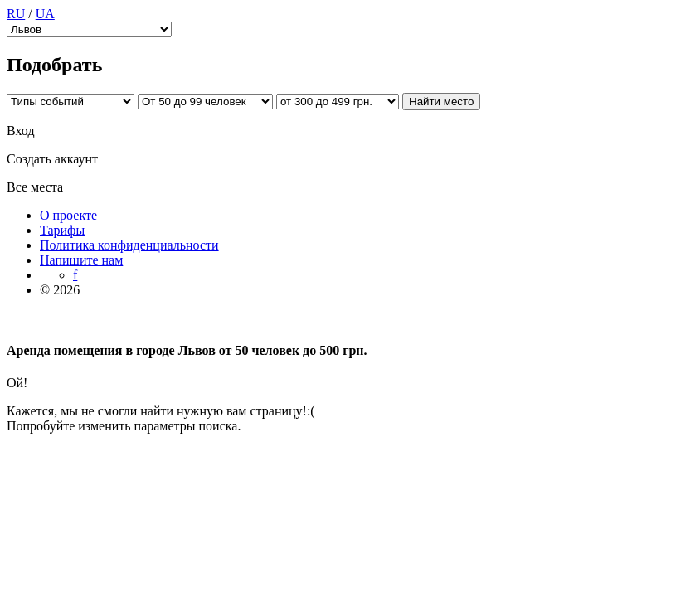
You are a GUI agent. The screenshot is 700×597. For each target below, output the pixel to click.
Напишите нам (81, 260)
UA (45, 14)
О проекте (68, 215)
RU (16, 14)
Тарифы (62, 230)
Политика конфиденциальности (129, 245)
